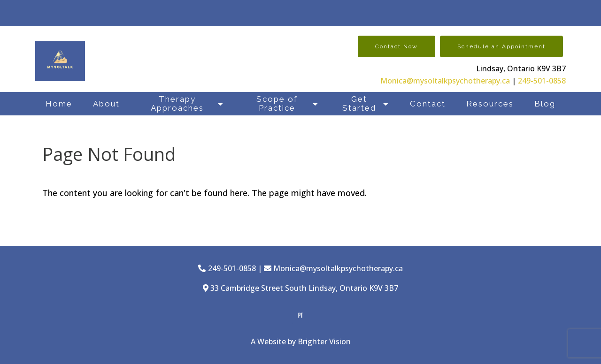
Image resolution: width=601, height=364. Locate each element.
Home (59, 104)
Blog (545, 104)
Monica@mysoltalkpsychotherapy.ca (445, 81)
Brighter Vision (324, 341)
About (106, 104)
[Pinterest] (300, 315)
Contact (428, 104)
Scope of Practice (277, 103)
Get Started (359, 103)
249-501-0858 (542, 81)
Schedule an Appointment (501, 46)
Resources (490, 104)
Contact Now (397, 46)
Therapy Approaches (177, 103)
